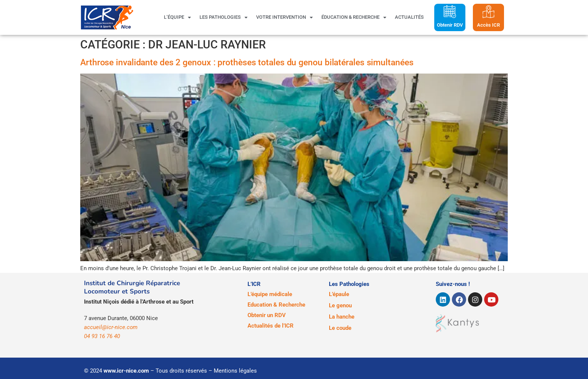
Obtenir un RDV (267, 315)
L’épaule (339, 294)
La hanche (342, 317)
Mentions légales (235, 371)
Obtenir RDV (450, 25)
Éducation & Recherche (354, 17)
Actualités (409, 17)
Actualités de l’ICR (271, 326)
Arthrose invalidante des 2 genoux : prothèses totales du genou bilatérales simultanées (247, 62)
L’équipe (177, 17)
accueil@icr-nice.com (111, 327)
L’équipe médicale (270, 294)
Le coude (340, 328)
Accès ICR (488, 25)
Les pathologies (223, 17)
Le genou (340, 305)
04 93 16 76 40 (102, 336)
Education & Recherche (276, 305)
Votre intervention (284, 17)
